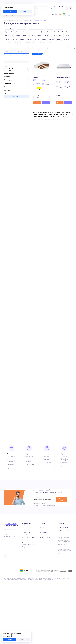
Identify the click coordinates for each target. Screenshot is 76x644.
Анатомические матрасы (27, 20)
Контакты (24, 592)
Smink (14, 598)
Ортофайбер (59, 28)
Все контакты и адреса (64, 619)
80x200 (49, 43)
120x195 (46, 36)
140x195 (68, 36)
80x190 (15, 43)
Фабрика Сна (9, 68)
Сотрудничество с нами (28, 609)
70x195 (28, 43)
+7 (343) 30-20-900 (57, 9)
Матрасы (19, 20)
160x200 (29, 39)
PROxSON (8, 71)
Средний (57, 32)
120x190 (39, 36)
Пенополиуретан (9, 28)
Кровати (42, 592)
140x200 (7, 39)
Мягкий (49, 32)
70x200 (35, 43)
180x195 (44, 39)
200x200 (7, 43)
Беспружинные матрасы (46, 597)
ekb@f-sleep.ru (62, 596)
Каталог (14, 20)
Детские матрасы (44, 595)
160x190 (15, 39)
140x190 (61, 36)
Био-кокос (50, 28)
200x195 (66, 39)
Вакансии (24, 602)
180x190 (37, 39)
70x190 (21, 43)
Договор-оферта (26, 604)
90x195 (25, 36)
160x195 (22, 39)
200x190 (59, 39)
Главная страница (7, 20)
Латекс (18, 32)
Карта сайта (25, 597)
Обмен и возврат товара (28, 599)
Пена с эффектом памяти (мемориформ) (34, 32)
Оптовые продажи (26, 590)
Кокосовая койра (21, 28)
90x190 (18, 36)
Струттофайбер (9, 32)
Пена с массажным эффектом (37, 28)
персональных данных (49, 567)
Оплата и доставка (26, 595)
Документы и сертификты (28, 607)
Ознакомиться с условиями (39, 565)
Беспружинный (9, 36)
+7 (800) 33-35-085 (57, 7)
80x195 (42, 43)
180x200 (51, 39)
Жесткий (64, 32)
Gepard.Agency (8, 598)
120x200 (53, 36)
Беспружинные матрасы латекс (40, 20)
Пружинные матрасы (45, 599)
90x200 (31, 36)
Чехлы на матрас (44, 602)
